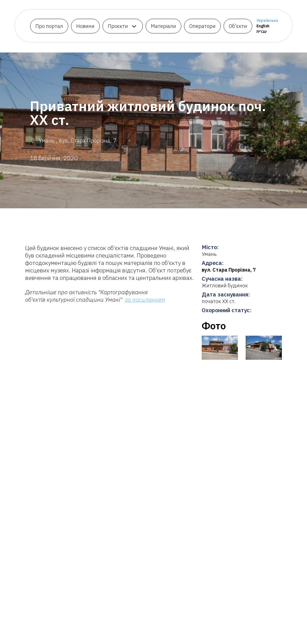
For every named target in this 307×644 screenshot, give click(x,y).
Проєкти (118, 26)
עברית (262, 31)
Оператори (202, 26)
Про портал (49, 26)
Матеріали (163, 26)
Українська (267, 20)
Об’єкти (238, 26)
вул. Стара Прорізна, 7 (229, 270)
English (263, 26)
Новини (85, 26)
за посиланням (145, 299)
